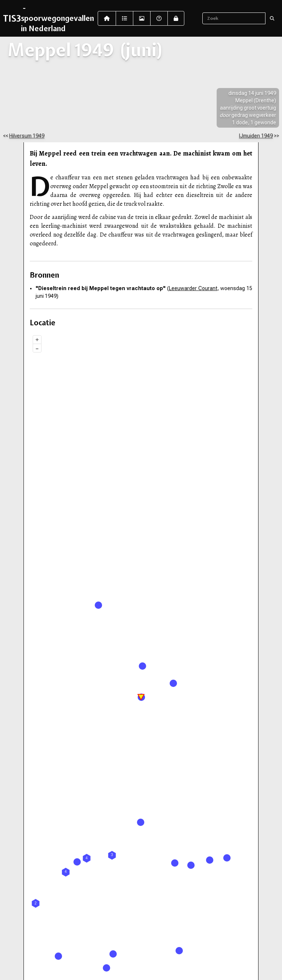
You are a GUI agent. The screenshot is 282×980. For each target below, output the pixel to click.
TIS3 (12, 18)
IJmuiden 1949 (256, 136)
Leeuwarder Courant (193, 288)
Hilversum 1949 (27, 136)
